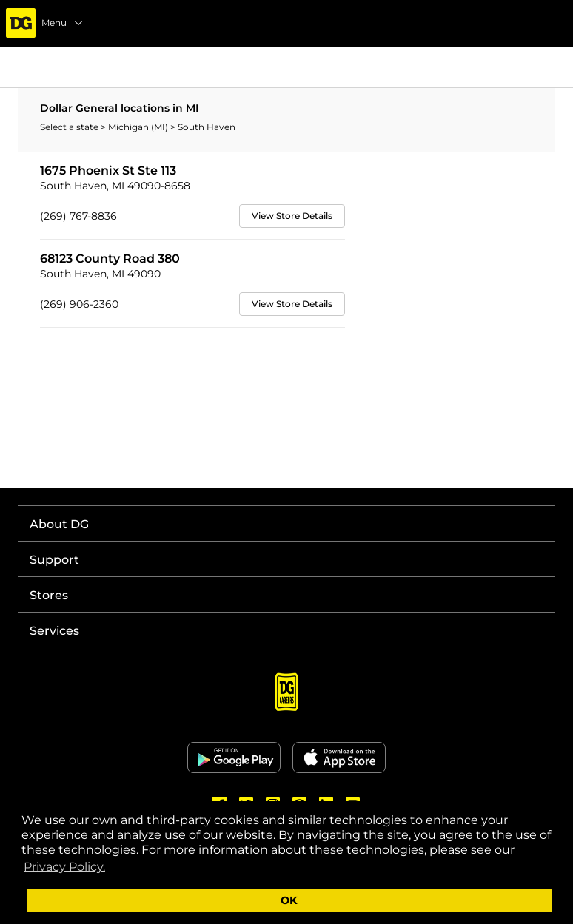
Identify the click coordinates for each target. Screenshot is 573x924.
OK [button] (289, 900)
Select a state (70, 127)
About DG (59, 524)
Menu (63, 23)
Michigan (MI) (139, 127)
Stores (49, 595)
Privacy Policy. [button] (64, 867)
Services (54, 631)
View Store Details (292, 216)
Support (54, 560)
